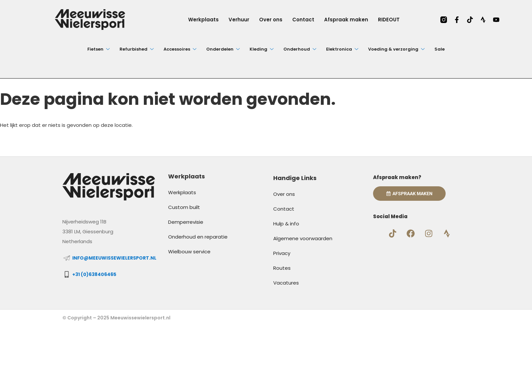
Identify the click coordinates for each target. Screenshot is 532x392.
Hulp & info (286, 224)
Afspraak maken (346, 20)
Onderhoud (300, 49)
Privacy (282, 253)
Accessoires (180, 49)
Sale (440, 49)
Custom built (184, 207)
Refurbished (137, 49)
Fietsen (99, 49)
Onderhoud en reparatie (198, 237)
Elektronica (342, 49)
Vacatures (286, 283)
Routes (282, 268)
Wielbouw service (189, 252)
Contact (303, 20)
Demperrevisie (186, 222)
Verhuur (239, 20)
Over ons (271, 20)
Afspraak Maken (409, 194)
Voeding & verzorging (396, 49)
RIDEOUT (389, 20)
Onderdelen (223, 49)
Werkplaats (203, 20)
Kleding (262, 49)
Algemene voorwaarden (303, 238)
